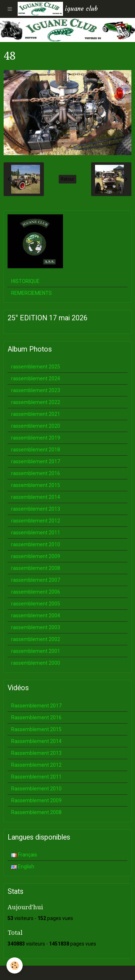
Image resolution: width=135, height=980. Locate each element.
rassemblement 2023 (36, 390)
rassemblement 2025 (36, 367)
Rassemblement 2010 (36, 789)
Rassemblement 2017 (36, 706)
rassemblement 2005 (36, 604)
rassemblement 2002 (36, 639)
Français (24, 855)
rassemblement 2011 (36, 533)
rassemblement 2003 (36, 627)
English (23, 867)
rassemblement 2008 (36, 568)
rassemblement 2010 (36, 544)
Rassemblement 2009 (36, 800)
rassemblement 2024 (36, 378)
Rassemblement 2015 (36, 729)
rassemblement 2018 (36, 450)
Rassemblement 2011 (36, 777)
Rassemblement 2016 (36, 717)
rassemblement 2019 (36, 438)
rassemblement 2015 (36, 485)
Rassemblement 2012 (36, 765)
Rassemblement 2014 (36, 741)
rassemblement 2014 (36, 497)
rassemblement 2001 (36, 651)
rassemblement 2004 (36, 616)
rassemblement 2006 (36, 592)
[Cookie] (15, 965)
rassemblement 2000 (36, 663)
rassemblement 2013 (36, 509)
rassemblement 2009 (36, 556)
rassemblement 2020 (36, 426)
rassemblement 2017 (36, 461)
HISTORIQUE (25, 281)
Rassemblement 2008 (36, 812)
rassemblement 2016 (36, 473)
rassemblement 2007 (36, 580)
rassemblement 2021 (36, 414)
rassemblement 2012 (36, 521)
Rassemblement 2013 (36, 753)
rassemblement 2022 (36, 402)
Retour (67, 179)
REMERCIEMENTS (31, 293)
